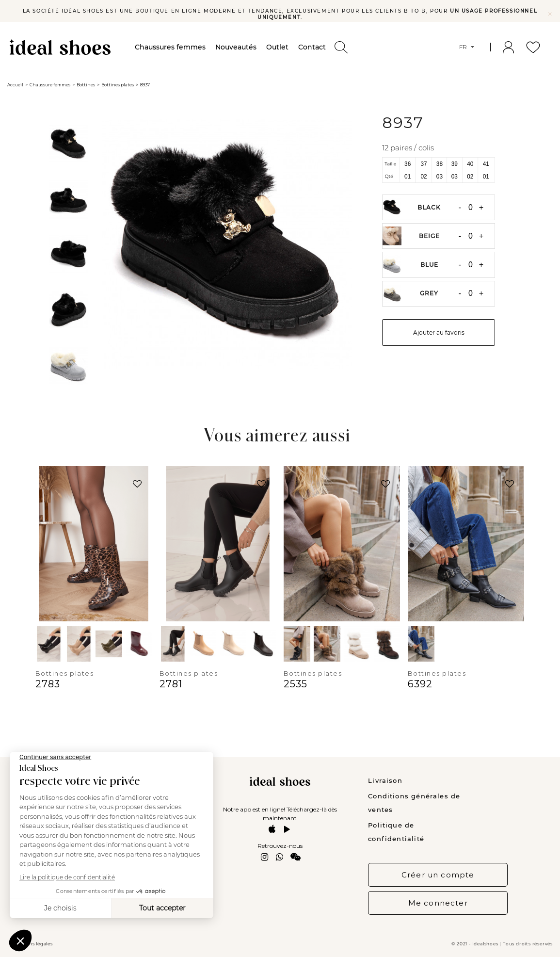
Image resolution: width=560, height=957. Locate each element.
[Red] (139, 644)
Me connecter (438, 903)
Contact (312, 47)
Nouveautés (236, 47)
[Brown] (263, 644)
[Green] (109, 644)
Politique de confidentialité (396, 832)
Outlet (277, 47)
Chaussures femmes (170, 47)
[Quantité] (470, 208)
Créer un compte (438, 875)
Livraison (385, 780)
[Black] (49, 644)
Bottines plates (65, 673)
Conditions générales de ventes (414, 803)
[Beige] (79, 644)
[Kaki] (203, 644)
